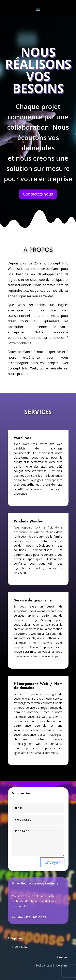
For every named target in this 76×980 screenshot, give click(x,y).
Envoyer (52, 862)
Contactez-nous (38, 194)
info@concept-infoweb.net (51, 965)
